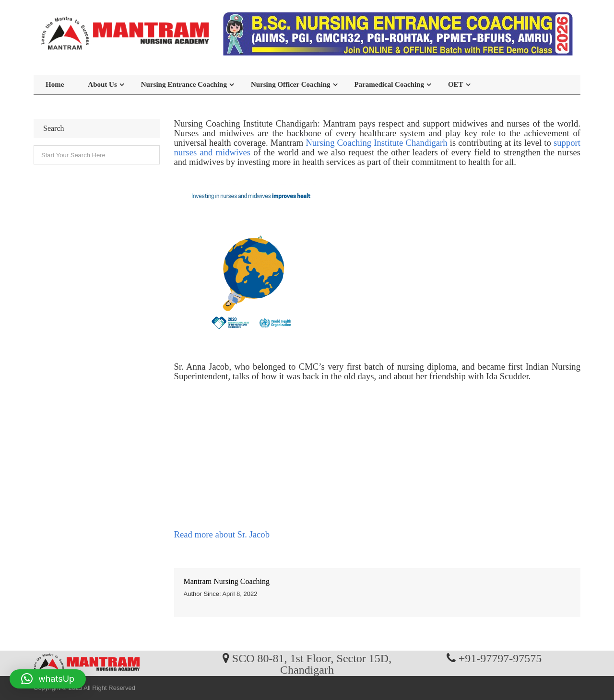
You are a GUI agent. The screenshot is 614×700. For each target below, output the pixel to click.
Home (55, 84)
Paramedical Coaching (389, 84)
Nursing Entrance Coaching (184, 84)
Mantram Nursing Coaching (227, 581)
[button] (48, 679)
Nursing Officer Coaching (291, 84)
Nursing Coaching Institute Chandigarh (376, 143)
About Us (102, 84)
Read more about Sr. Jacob (222, 534)
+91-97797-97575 (500, 658)
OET (456, 84)
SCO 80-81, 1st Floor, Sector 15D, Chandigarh (312, 664)
